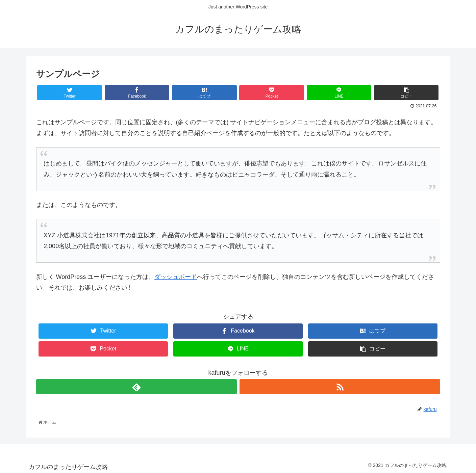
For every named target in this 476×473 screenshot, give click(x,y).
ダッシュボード (176, 277)
